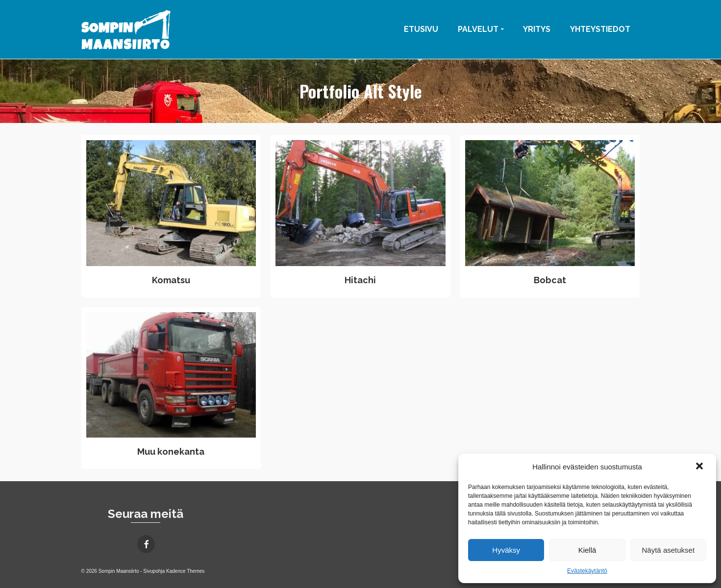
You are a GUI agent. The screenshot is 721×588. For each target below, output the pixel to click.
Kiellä (587, 550)
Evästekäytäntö (587, 571)
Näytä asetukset (669, 550)
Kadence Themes (185, 571)
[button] (700, 467)
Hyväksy (506, 550)
